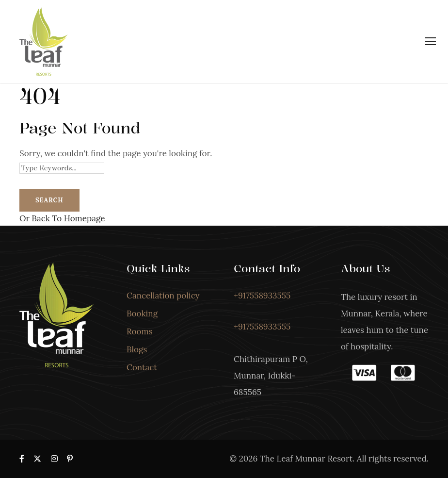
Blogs (137, 349)
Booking (142, 313)
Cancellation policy (163, 296)
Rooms (140, 331)
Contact (142, 367)
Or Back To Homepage (62, 218)
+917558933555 (262, 296)
